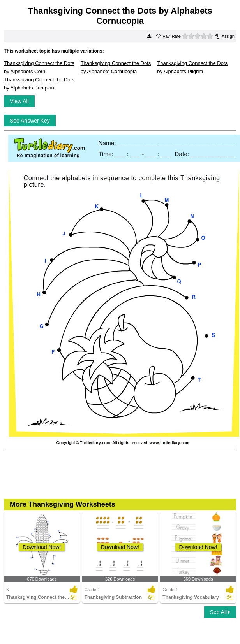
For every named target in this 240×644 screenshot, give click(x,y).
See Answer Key (30, 121)
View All (19, 101)
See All (220, 612)
